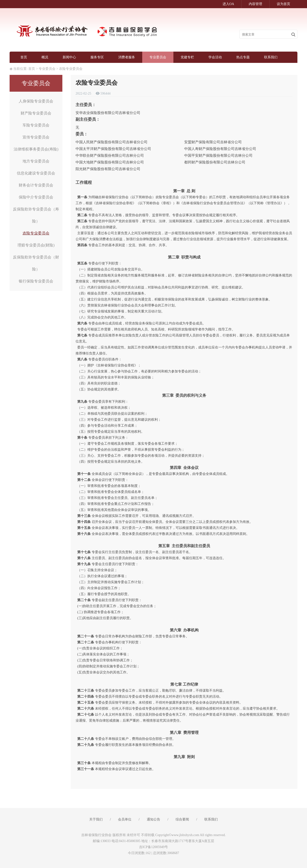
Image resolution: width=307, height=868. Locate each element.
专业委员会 (158, 57)
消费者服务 (127, 57)
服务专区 (97, 57)
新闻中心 (69, 57)
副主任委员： (88, 119)
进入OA (228, 4)
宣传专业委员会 (36, 137)
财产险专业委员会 (36, 113)
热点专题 (243, 57)
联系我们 (271, 57)
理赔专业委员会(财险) (36, 245)
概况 (45, 57)
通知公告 (153, 819)
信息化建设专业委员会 (36, 173)
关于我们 (96, 819)
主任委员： (86, 105)
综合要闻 (182, 819)
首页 (24, 57)
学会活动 (215, 57)
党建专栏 (187, 57)
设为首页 (283, 4)
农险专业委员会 (71, 69)
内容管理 (255, 4)
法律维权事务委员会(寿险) (36, 149)
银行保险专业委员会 (36, 281)
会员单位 (125, 819)
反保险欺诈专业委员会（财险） (36, 263)
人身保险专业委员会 (36, 101)
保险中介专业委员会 (36, 197)
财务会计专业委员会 (36, 185)
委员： (82, 134)
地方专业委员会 (36, 161)
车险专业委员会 (36, 125)
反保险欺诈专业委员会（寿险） (36, 215)
